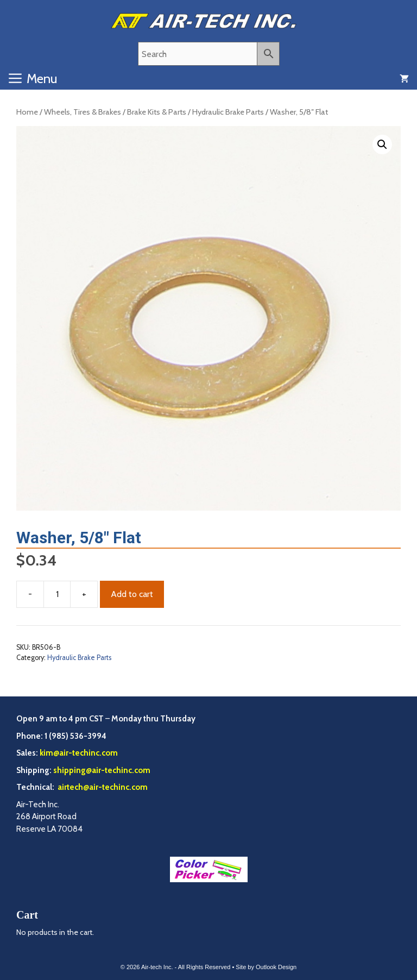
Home (27, 112)
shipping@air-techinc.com (102, 770)
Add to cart (132, 594)
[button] (382, 145)
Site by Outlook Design (266, 967)
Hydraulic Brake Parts (228, 112)
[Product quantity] (57, 594)
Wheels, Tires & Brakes (83, 112)
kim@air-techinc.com (79, 753)
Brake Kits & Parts (157, 112)
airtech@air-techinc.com (102, 787)
